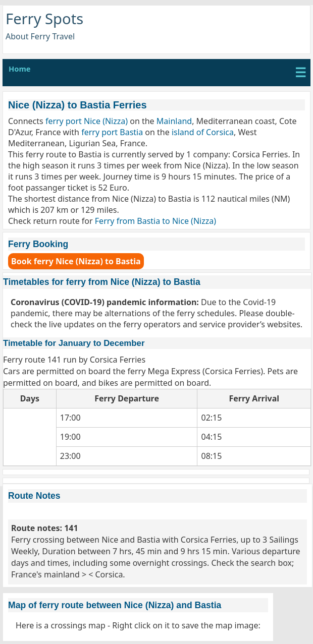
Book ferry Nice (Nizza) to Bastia (76, 261)
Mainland (174, 121)
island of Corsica (203, 132)
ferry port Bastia (112, 132)
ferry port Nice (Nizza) (87, 121)
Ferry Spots (44, 19)
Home (20, 69)
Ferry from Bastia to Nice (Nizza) (155, 221)
